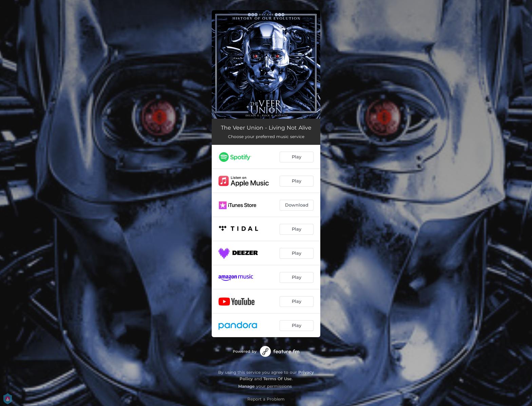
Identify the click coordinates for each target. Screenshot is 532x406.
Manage (246, 386)
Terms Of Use (278, 379)
